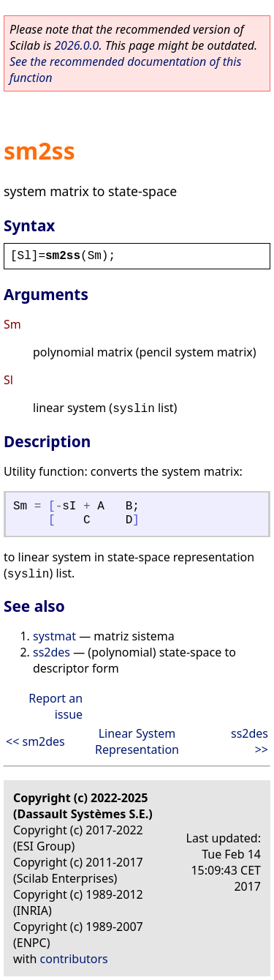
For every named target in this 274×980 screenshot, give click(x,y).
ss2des (52, 652)
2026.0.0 (76, 45)
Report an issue (56, 706)
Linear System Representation (137, 741)
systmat (54, 636)
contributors (74, 959)
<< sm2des (35, 741)
